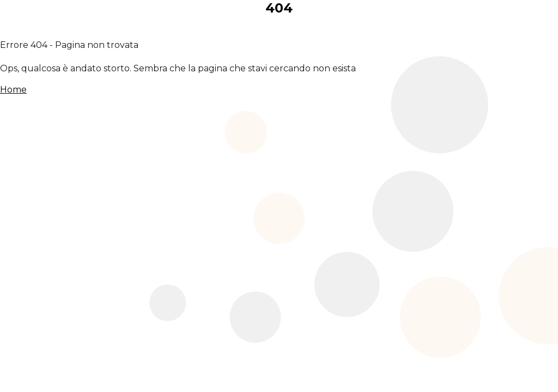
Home (13, 90)
